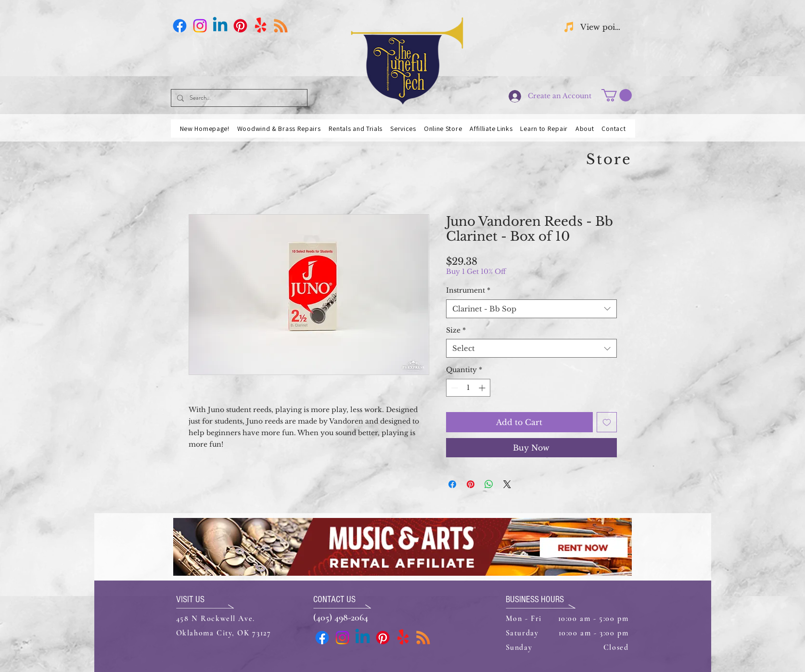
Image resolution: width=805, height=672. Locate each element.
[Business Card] (281, 26)
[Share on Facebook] (452, 484)
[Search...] (238, 98)
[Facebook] (180, 26)
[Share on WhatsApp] (489, 484)
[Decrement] (454, 388)
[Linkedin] (220, 26)
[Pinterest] (240, 26)
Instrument (468, 290)
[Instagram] (200, 26)
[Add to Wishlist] (607, 422)
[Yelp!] (261, 26)
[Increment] (483, 388)
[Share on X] (507, 484)
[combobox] (531, 309)
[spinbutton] (468, 388)
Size (456, 330)
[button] (617, 95)
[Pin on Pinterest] (471, 484)
